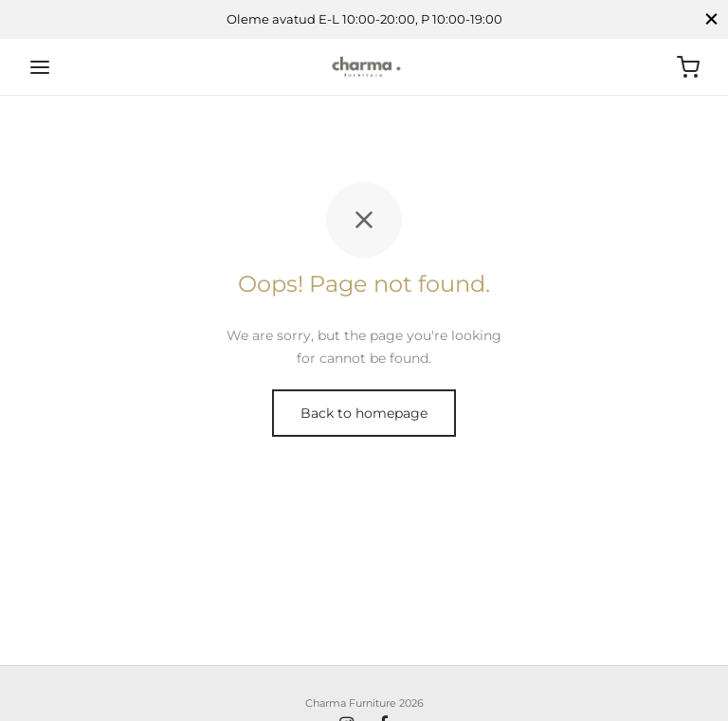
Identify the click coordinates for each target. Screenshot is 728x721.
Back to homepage (364, 413)
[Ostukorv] (688, 67)
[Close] (711, 19)
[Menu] (40, 67)
